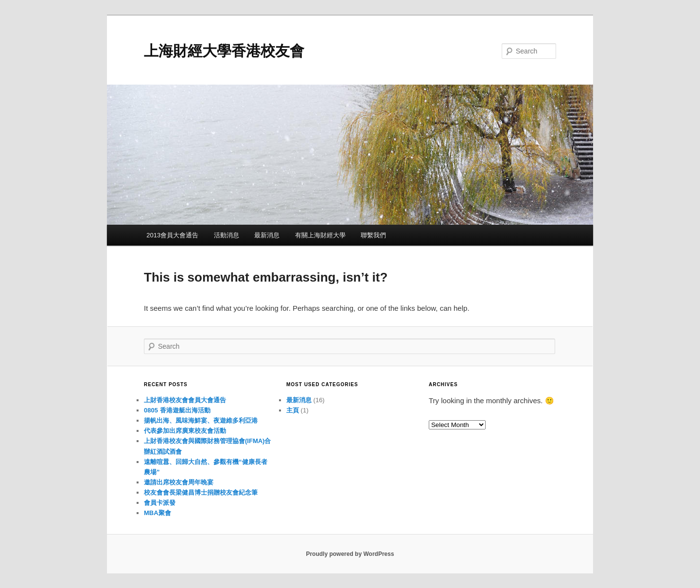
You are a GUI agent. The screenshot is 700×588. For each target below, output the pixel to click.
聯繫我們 (373, 235)
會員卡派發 (160, 503)
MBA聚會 (157, 513)
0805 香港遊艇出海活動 (177, 410)
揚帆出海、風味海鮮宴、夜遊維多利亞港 (201, 420)
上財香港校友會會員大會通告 (185, 400)
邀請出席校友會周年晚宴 (179, 482)
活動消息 (227, 235)
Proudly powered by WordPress (350, 554)
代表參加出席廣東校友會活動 (185, 431)
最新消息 (267, 235)
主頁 (293, 410)
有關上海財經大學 (320, 235)
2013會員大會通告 (172, 235)
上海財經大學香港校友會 (224, 51)
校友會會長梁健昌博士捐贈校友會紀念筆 (201, 492)
